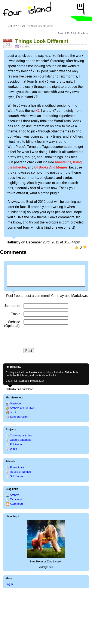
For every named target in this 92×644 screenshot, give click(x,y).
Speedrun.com (19, 417)
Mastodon (16, 403)
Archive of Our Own (22, 408)
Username (11, 306)
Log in (9, 584)
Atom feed (16, 504)
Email (15, 314)
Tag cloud (16, 499)
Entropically (17, 467)
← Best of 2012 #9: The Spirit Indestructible (28, 26)
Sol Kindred (17, 476)
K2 (38, 111)
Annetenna (63, 162)
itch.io (13, 412)
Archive (15, 495)
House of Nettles (20, 472)
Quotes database (21, 440)
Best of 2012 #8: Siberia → (73, 33)
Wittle (13, 449)
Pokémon (16, 444)
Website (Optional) (12, 324)
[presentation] (56, 340)
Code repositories (21, 435)
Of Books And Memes (51, 167)
